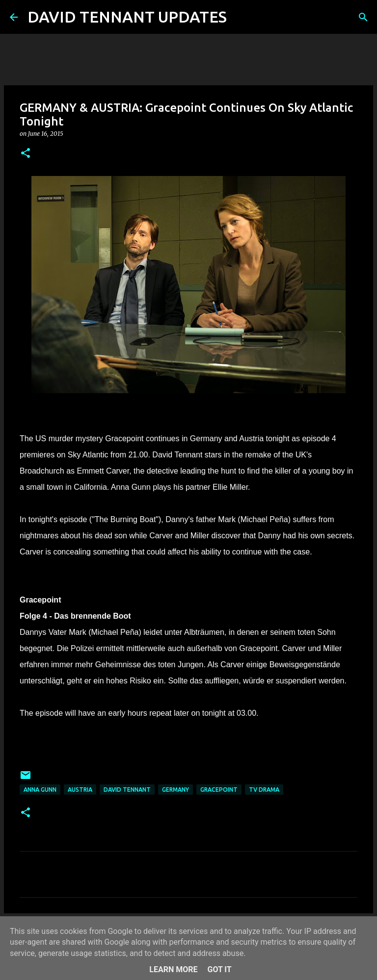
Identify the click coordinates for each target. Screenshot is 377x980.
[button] (26, 154)
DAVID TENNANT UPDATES (127, 17)
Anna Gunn (40, 790)
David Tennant (127, 790)
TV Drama (264, 790)
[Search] (241, 17)
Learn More (173, 969)
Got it (219, 969)
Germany (175, 790)
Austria (80, 790)
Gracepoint (219, 790)
